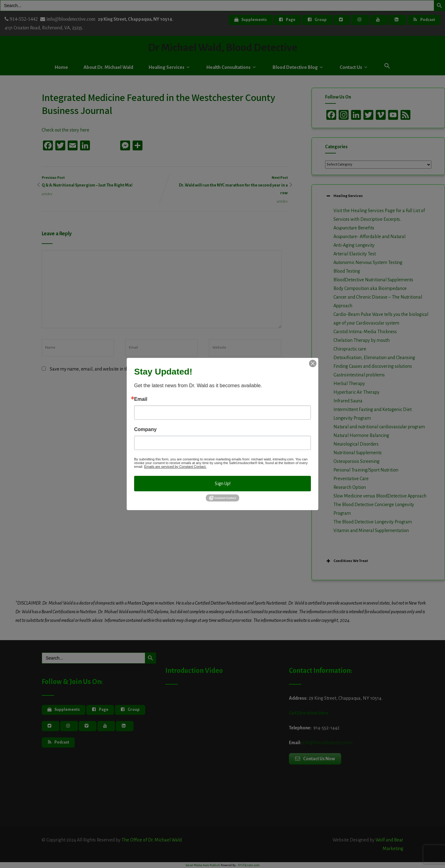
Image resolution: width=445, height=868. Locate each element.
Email (141, 399)
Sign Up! (223, 484)
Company (145, 430)
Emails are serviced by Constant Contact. (175, 467)
